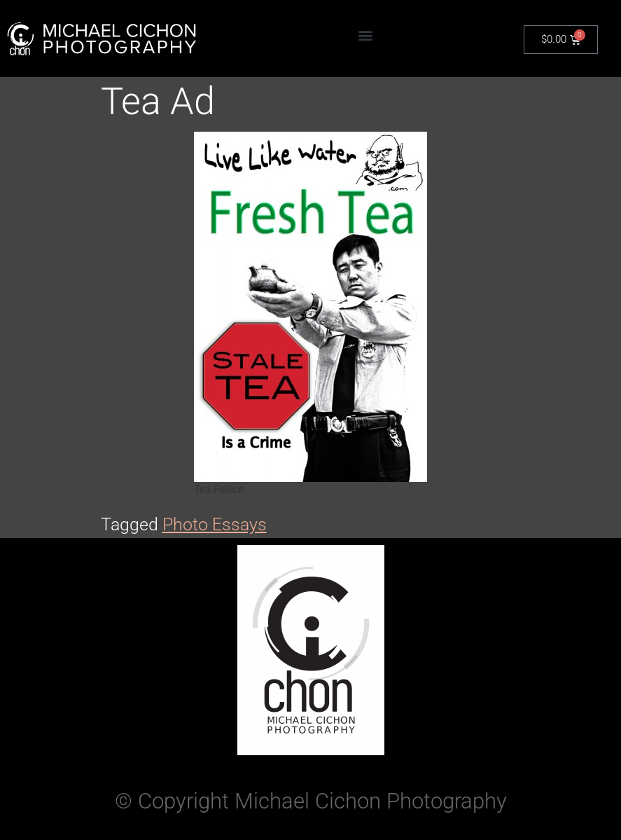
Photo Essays (215, 524)
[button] (366, 35)
